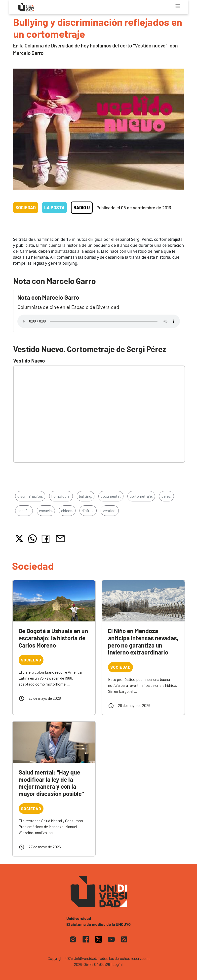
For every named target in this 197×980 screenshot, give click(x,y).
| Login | (117, 964)
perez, (166, 496)
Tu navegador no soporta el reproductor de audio (99, 321)
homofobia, (61, 496)
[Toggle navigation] (178, 6)
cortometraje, (141, 496)
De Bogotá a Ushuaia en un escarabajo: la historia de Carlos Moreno (53, 638)
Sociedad (26, 207)
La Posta (54, 207)
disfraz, (88, 510)
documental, (111, 496)
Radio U (82, 207)
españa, (24, 510)
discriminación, (30, 496)
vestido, (110, 510)
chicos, (67, 510)
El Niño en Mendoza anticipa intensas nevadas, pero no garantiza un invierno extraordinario (143, 641)
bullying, (86, 496)
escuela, (46, 510)
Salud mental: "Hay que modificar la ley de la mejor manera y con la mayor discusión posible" (51, 783)
